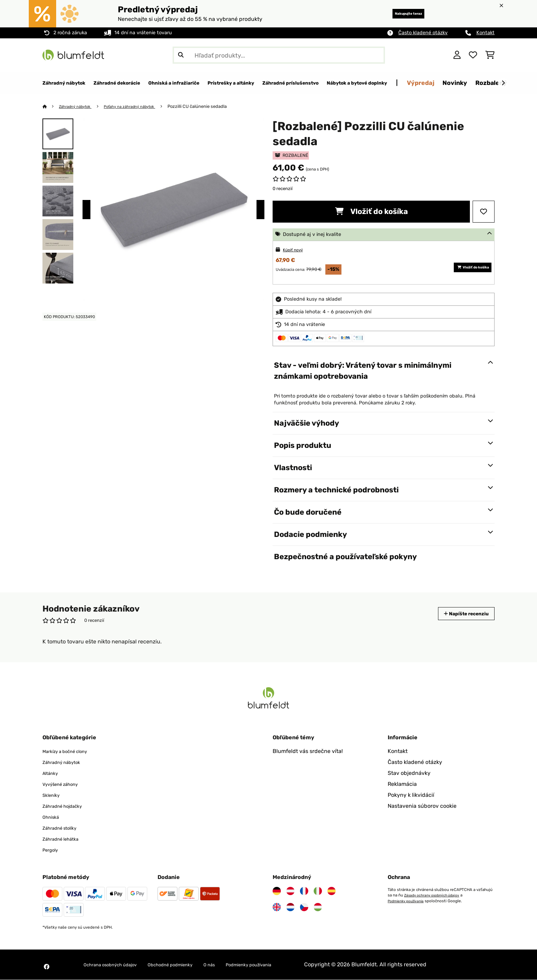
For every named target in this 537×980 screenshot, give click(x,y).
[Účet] (457, 55)
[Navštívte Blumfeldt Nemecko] (277, 891)
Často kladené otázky (423, 33)
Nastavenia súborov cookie (422, 806)
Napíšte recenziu (460, 614)
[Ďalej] (503, 83)
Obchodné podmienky (190, 965)
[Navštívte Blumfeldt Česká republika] (304, 907)
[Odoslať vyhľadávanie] (181, 55)
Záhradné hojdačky (67, 806)
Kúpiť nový (295, 250)
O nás (237, 965)
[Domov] (51, 107)
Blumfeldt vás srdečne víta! (308, 751)
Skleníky (53, 795)
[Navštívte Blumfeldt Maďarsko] (318, 907)
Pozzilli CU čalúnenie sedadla (213, 107)
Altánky (52, 773)
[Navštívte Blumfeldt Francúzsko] (304, 891)
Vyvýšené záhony (65, 784)
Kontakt (485, 33)
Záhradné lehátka (65, 839)
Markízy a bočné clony (71, 751)
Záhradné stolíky (64, 828)
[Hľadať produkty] (279, 55)
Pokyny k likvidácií (411, 795)
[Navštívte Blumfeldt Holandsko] (290, 907)
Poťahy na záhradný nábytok (141, 107)
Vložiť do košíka (371, 212)
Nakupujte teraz (399, 14)
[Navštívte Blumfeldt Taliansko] (318, 891)
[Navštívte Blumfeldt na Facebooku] (47, 967)
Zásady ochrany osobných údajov (435, 895)
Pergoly (52, 850)
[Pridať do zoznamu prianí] (484, 212)
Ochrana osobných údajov (117, 965)
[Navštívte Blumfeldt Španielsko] (332, 891)
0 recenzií (283, 189)
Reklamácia (402, 784)
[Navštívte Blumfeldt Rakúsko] (290, 891)
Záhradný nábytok (79, 107)
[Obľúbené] (473, 55)
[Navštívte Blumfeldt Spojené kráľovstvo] (277, 907)
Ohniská (53, 817)
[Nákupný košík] (490, 55)
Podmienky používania (408, 901)
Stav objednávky (409, 773)
